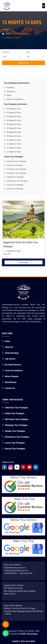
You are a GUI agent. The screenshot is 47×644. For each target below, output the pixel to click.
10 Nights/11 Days (12, 140)
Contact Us (8, 388)
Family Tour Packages (13, 165)
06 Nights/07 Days (12, 124)
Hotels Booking (10, 353)
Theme (28, 52)
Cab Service (9, 359)
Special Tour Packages (14, 189)
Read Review (9, 382)
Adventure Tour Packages (15, 161)
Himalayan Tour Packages (15, 173)
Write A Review (10, 376)
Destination (6, 52)
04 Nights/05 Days (12, 116)
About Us (8, 347)
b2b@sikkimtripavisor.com (15, 568)
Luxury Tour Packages (14, 185)
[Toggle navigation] (43, 4)
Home (6, 34)
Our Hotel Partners (12, 365)
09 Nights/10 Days (12, 136)
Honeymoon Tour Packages (16, 181)
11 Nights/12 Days (12, 144)
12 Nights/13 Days (12, 148)
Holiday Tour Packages (14, 177)
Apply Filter (23, 63)
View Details (24, 262)
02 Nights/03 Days (12, 109)
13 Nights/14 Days (12, 152)
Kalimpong (9, 91)
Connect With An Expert (23, 641)
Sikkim (8, 95)
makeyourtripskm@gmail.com (16, 570)
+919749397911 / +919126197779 (18, 573)
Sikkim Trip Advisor (10, 457)
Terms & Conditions (12, 370)
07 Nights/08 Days (12, 128)
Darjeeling (9, 87)
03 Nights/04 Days (12, 112)
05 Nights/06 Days (12, 120)
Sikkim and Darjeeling (13, 99)
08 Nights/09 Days (12, 132)
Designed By (23, 634)
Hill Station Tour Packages (15, 169)
